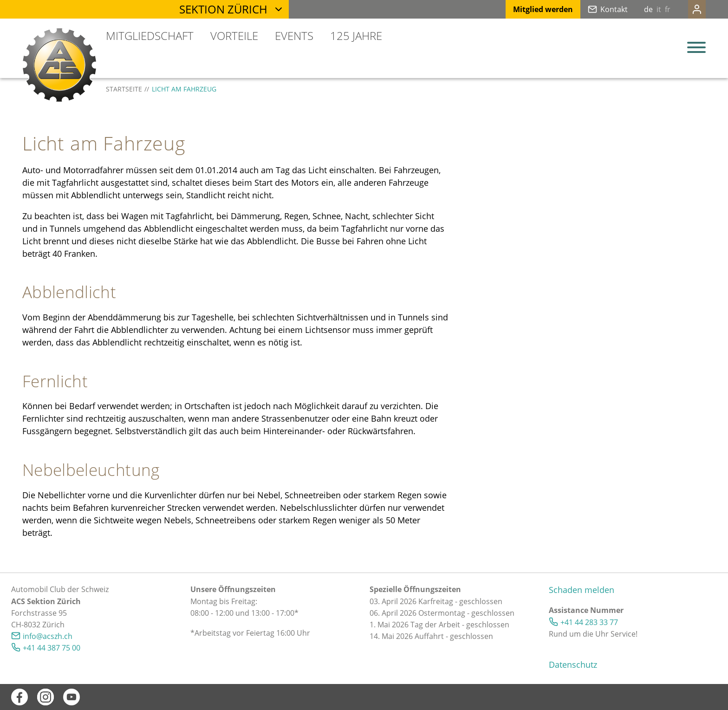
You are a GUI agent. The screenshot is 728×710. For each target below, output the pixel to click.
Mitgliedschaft (150, 36)
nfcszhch (48, 636)
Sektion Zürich (223, 9)
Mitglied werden (524, 9)
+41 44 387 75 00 (52, 648)
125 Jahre (356, 36)
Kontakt (595, 9)
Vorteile (234, 36)
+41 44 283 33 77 (589, 622)
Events (294, 36)
